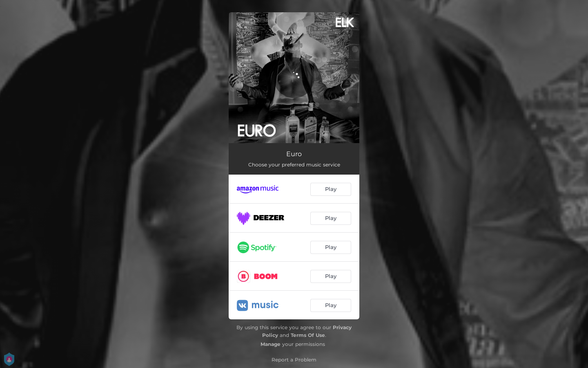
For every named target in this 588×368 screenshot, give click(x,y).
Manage (271, 344)
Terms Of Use (308, 335)
